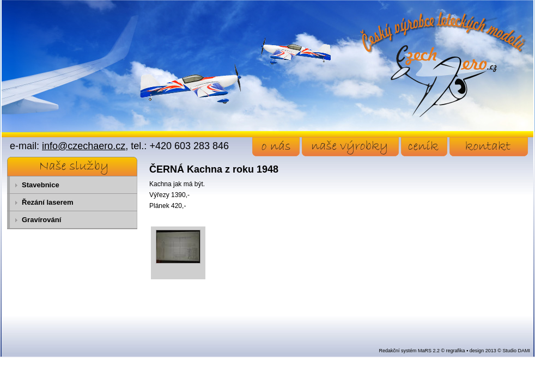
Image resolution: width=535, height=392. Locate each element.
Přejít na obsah (25, 5)
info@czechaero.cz (84, 146)
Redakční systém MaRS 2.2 (409, 351)
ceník (424, 147)
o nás (276, 147)
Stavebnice (41, 185)
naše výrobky (350, 147)
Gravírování (41, 220)
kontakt (489, 147)
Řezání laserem (48, 202)
